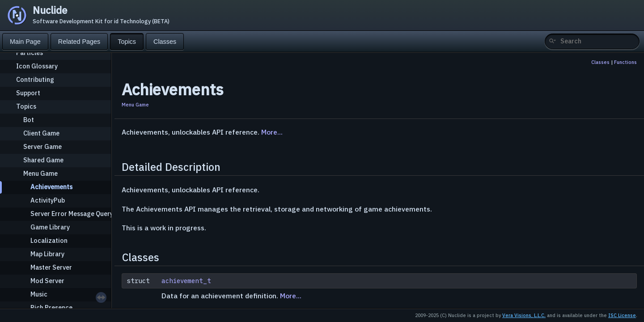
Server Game (42, 146)
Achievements (51, 187)
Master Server (51, 267)
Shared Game (43, 160)
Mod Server (47, 281)
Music (39, 294)
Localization (49, 240)
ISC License (622, 315)
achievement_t (186, 281)
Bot (29, 120)
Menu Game (40, 173)
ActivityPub (48, 200)
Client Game (41, 133)
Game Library (50, 227)
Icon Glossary (37, 66)
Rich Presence (51, 307)
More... (272, 132)
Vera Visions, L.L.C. (524, 315)
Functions (625, 62)
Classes (600, 62)
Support (28, 93)
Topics (26, 106)
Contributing (35, 79)
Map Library (47, 254)
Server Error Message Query (72, 214)
